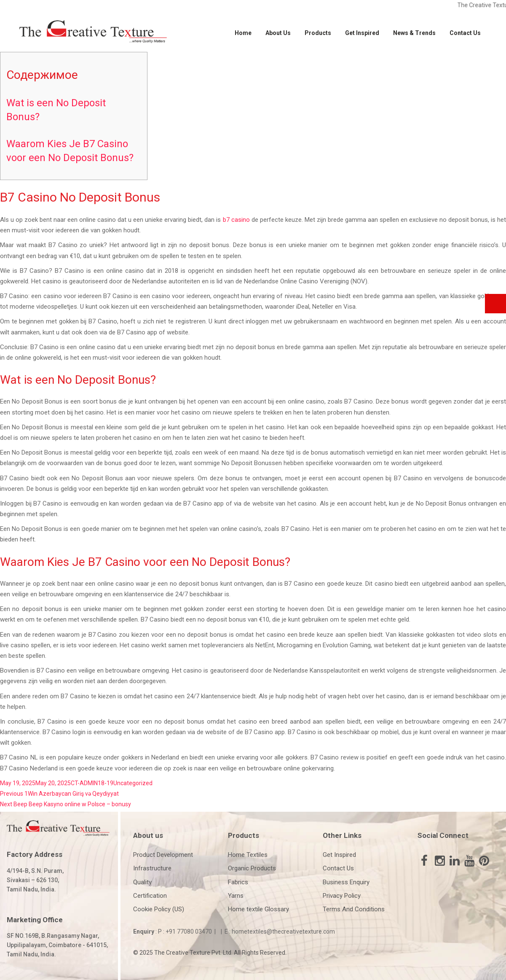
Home (243, 33)
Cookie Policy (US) (159, 909)
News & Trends (414, 33)
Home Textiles (248, 855)
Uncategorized (133, 783)
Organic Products (252, 868)
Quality (142, 882)
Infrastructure (152, 868)
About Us (278, 33)
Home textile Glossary (258, 909)
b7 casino (236, 220)
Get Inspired (362, 33)
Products (318, 33)
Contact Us (465, 33)
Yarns (236, 896)
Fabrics (238, 882)
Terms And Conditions (354, 909)
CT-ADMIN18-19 (92, 783)
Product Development (163, 855)
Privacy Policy (342, 896)
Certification (150, 896)
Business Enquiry (346, 882)
